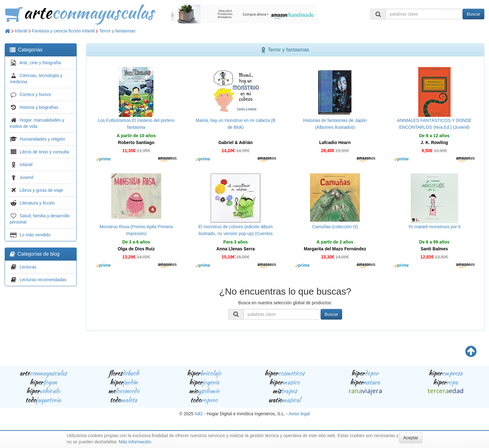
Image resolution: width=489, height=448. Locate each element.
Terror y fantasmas (117, 31)
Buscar (473, 14)
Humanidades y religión (42, 139)
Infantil (21, 31)
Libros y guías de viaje (41, 190)
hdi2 (199, 414)
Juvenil (27, 177)
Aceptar (411, 438)
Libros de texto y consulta (44, 152)
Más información (135, 442)
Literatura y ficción (37, 203)
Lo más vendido (35, 235)
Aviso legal (299, 414)
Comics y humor (35, 94)
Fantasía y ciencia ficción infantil (63, 31)
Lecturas (28, 267)
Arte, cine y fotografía (40, 63)
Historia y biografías (39, 107)
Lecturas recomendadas (43, 280)
